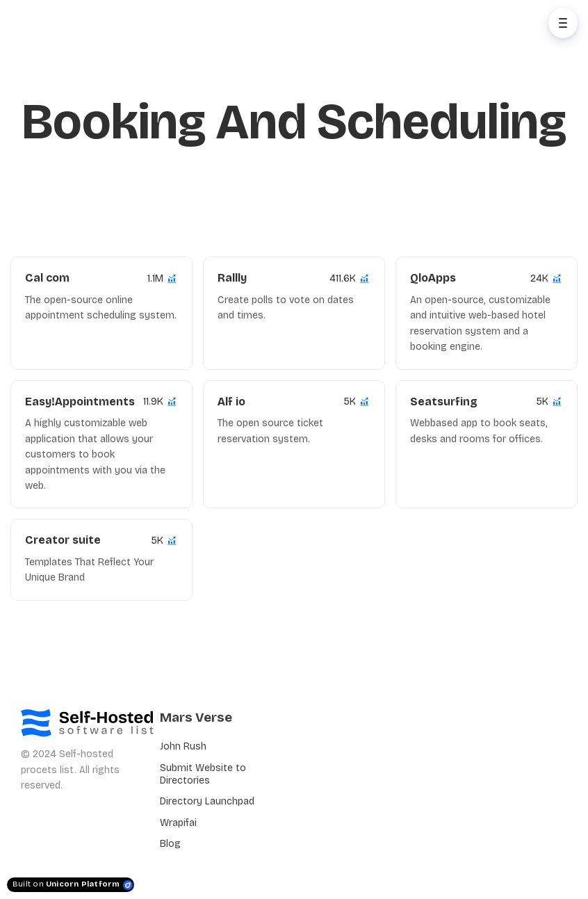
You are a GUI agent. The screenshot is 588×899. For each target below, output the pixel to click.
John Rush (183, 746)
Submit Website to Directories (203, 774)
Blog (170, 844)
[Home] (74, 23)
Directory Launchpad (207, 801)
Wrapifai (178, 823)
